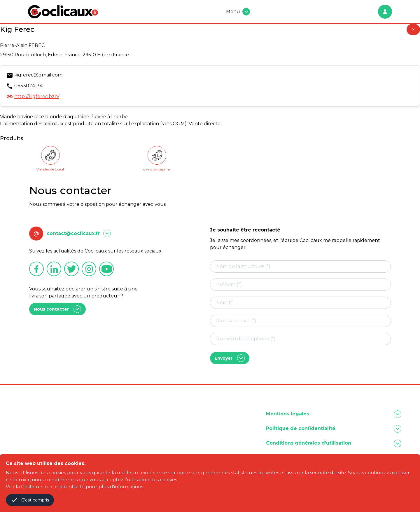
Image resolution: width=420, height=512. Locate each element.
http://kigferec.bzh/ (37, 96)
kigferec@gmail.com (38, 75)
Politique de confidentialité (53, 487)
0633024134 (28, 86)
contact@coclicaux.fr (73, 233)
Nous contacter (57, 309)
